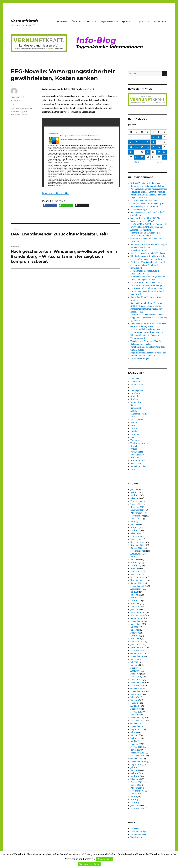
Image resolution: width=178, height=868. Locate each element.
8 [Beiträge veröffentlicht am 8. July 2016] (153, 142)
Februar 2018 (136, 712)
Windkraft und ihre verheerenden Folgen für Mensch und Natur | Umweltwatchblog (149, 248)
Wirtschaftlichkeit (19, 114)
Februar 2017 (136, 747)
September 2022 (138, 551)
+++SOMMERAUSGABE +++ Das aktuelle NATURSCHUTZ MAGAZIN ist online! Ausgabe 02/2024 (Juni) (149, 227)
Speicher (134, 431)
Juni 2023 (135, 525)
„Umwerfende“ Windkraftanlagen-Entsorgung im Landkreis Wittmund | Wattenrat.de (147, 291)
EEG (13, 105)
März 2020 (135, 639)
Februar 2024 (136, 501)
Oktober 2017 (136, 724)
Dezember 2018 (137, 683)
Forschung (135, 393)
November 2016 (137, 756)
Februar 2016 (136, 782)
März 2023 (135, 533)
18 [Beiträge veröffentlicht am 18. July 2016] (131, 152)
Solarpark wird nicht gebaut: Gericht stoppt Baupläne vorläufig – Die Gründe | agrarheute (149, 318)
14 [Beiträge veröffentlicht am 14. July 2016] (148, 147)
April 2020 (135, 636)
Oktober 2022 (136, 548)
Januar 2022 (136, 574)
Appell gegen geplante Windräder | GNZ (148, 253)
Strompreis (27, 109)
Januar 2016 (136, 785)
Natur (133, 417)
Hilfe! (90, 22)
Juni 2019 (135, 665)
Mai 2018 (134, 703)
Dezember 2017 (137, 718)
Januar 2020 (136, 645)
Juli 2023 (134, 522)
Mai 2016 (134, 773)
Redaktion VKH (18, 97)
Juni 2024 (135, 490)
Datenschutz (160, 22)
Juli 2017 (134, 732)
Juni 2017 (135, 735)
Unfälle (134, 449)
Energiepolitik (137, 390)
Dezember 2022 (137, 542)
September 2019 (138, 656)
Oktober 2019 (136, 653)
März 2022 (135, 569)
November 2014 (137, 808)
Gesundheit (136, 396)
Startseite (62, 22)
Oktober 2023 (136, 513)
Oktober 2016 (136, 759)
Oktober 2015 (136, 788)
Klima (133, 405)
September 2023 (138, 516)
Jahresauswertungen (140, 359)
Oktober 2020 (136, 618)
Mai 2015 (134, 800)
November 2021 (137, 580)
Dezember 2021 (137, 577)
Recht (133, 426)
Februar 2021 (136, 607)
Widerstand (136, 464)
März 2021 (135, 604)
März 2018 (135, 709)
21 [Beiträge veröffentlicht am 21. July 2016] (148, 152)
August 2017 (136, 729)
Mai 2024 (135, 492)
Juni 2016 (135, 770)
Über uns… (77, 22)
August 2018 (136, 694)
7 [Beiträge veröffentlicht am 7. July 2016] (148, 142)
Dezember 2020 (137, 612)
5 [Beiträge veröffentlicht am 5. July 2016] (137, 142)
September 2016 (138, 762)
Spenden (127, 22)
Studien (134, 437)
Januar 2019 (136, 680)
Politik (18, 109)
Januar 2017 (136, 750)
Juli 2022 (134, 557)
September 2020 (138, 621)
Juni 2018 (135, 700)
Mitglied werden (109, 22)
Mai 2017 (134, 738)
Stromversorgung (19, 111)
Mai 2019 (134, 668)
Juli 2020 (134, 627)
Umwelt (134, 446)
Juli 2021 (134, 592)
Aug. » (159, 162)
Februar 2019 (136, 677)
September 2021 (138, 586)
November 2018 (137, 686)
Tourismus (135, 440)
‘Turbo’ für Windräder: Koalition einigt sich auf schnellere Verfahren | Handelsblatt (148, 265)
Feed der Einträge (138, 831)
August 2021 (136, 589)
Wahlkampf (136, 458)
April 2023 (135, 530)
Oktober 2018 (136, 688)
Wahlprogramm (138, 461)
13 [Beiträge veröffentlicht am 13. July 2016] (142, 147)
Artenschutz (136, 382)
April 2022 (135, 566)
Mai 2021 (134, 598)
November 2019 (137, 650)
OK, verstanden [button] (104, 859)
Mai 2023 (134, 528)
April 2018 (135, 706)
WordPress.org (137, 837)
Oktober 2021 (136, 583)
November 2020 (137, 615)
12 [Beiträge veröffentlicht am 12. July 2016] (137, 147)
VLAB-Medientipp (139, 209)
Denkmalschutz (137, 385)
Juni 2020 (135, 630)
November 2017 (137, 721)
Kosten (134, 411)
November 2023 (137, 510)
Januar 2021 (136, 609)
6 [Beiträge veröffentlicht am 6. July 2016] (142, 142)
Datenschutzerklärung (89, 864)
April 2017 (135, 741)
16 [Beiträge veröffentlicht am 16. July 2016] (159, 147)
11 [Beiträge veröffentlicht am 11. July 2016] (131, 147)
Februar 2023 (136, 536)
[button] (50, 205)
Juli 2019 (134, 662)
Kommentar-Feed (138, 834)
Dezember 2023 (137, 507)
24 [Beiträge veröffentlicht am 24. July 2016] (164, 152)
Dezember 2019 (137, 648)
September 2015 (138, 791)
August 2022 (136, 554)
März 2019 (135, 674)
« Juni (136, 162)
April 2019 (135, 671)
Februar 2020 (136, 642)
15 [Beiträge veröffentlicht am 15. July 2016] (153, 147)
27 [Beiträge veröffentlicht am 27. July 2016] (142, 157)
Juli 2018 (134, 697)
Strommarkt (136, 434)
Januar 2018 (136, 715)
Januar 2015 (136, 806)
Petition (134, 423)
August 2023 (136, 519)
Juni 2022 (135, 560)
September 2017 (138, 727)
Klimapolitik (136, 408)
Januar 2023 (136, 539)
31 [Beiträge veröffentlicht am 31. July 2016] (164, 157)
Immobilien (136, 402)
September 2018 (138, 691)
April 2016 (135, 776)
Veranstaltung (137, 452)
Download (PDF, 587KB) (55, 193)
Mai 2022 (135, 563)
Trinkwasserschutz (139, 443)
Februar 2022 (136, 571)
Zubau (133, 469)
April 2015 (135, 803)
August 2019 (136, 659)
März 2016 (135, 779)
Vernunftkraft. (25, 21)
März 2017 (135, 744)
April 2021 (135, 601)
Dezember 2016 (137, 753)
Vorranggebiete (137, 455)
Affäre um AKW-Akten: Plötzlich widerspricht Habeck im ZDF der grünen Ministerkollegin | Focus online (148, 204)
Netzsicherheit (137, 420)
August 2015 (136, 794)
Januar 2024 (136, 504)
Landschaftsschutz (139, 414)
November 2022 (137, 545)
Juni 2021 (135, 595)
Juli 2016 (134, 767)
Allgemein (135, 379)
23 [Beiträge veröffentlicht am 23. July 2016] (159, 152)
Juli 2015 (134, 797)
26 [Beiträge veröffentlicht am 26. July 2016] (136, 157)
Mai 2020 (135, 633)
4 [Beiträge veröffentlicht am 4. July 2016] (131, 142)
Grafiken (134, 399)
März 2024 (135, 498)
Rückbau (134, 428)
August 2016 (136, 765)
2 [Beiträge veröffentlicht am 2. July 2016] (159, 137)
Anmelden (135, 829)
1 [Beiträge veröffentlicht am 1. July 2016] (153, 137)
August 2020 (136, 624)
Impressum (142, 22)
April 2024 (135, 495)
